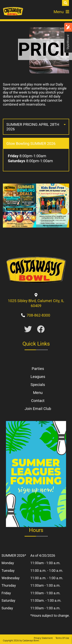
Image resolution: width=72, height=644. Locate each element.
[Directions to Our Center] (36, 306)
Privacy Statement (43, 638)
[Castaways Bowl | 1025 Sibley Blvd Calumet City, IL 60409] (13, 11)
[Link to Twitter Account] (28, 329)
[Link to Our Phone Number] (38, 315)
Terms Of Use (62, 638)
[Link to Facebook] (41, 329)
